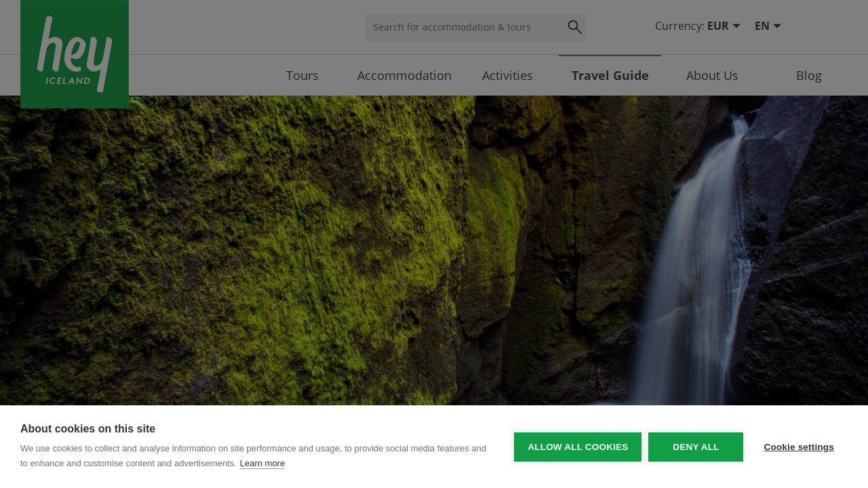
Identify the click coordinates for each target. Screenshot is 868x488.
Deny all (696, 447)
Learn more (262, 463)
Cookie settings (799, 447)
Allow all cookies (578, 447)
